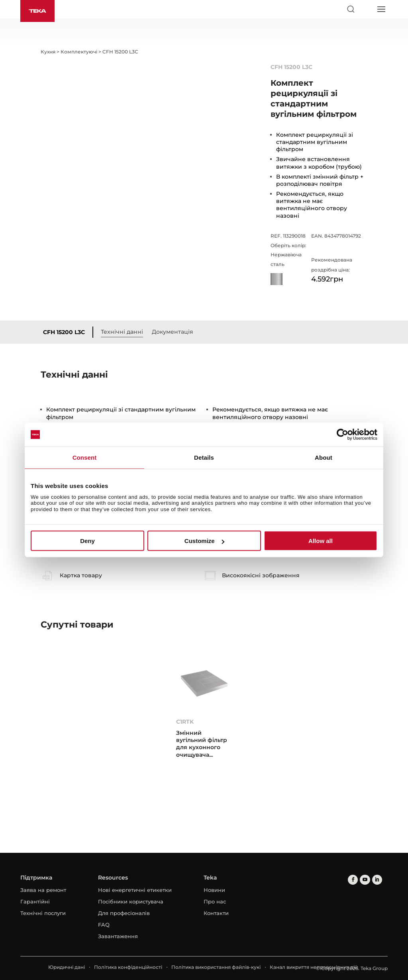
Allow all (321, 541)
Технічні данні (122, 332)
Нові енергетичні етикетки (135, 890)
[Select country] (366, 9)
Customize (204, 541)
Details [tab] (204, 458)
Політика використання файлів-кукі (216, 967)
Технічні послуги (43, 913)
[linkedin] (377, 880)
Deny (87, 541)
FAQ (104, 925)
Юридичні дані (67, 967)
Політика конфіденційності (128, 967)
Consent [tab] (85, 458)
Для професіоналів (124, 913)
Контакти (216, 913)
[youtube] (365, 880)
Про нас (215, 901)
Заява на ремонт (43, 890)
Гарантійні (35, 901)
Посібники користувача (131, 901)
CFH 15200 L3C (64, 332)
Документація (173, 332)
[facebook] (353, 880)
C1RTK (185, 722)
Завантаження (118, 936)
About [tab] (324, 458)
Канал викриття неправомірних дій (314, 967)
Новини (214, 890)
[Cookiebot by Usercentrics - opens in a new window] (342, 435)
